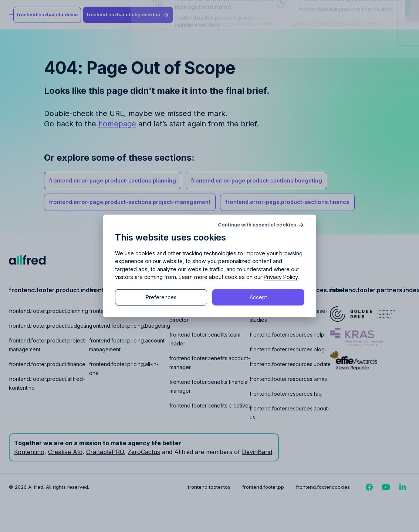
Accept (258, 297)
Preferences (161, 297)
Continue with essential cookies (257, 225)
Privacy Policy (281, 277)
